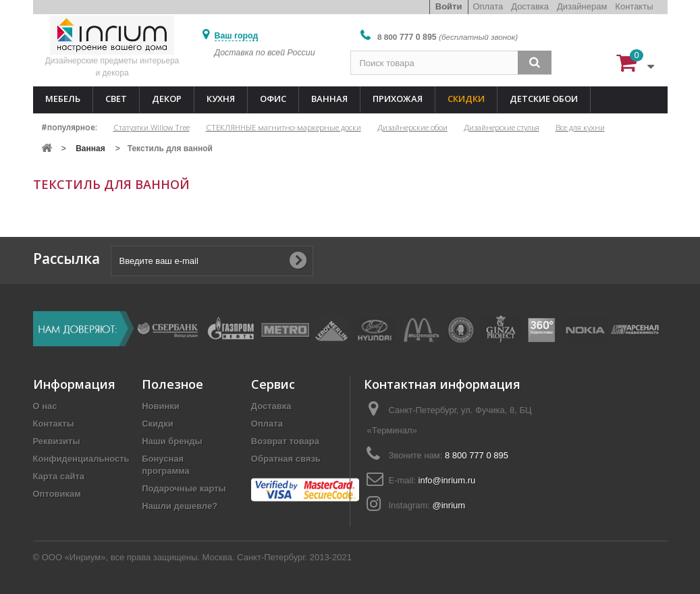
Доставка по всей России (265, 53)
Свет (116, 99)
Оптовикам (57, 494)
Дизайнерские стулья (502, 127)
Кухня (221, 99)
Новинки (161, 406)
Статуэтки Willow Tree (152, 127)
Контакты (634, 6)
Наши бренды (172, 441)
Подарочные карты (184, 488)
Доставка (530, 6)
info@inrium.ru (447, 480)
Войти (449, 6)
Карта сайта (59, 476)
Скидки (466, 99)
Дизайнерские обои (412, 127)
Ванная (329, 99)
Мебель (63, 99)
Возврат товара (285, 441)
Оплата (488, 6)
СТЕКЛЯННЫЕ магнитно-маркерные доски (284, 127)
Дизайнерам (582, 6)
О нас (45, 406)
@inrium (449, 505)
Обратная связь (286, 459)
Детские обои (544, 99)
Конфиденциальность (81, 459)
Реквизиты (57, 441)
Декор (167, 99)
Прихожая (398, 99)
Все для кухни (580, 127)
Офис (273, 99)
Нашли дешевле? (180, 506)
